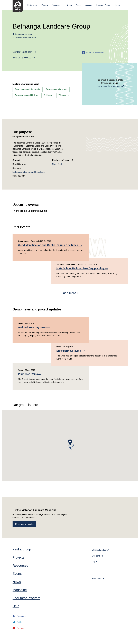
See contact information (26, 37)
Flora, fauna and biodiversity (28, 89)
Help (16, 606)
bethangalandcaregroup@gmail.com (29, 172)
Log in (118, 5)
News (78, 5)
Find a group (32, 5)
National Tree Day (34, 327)
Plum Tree (32, 374)
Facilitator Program (104, 5)
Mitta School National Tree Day (82, 268)
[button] (70, 443)
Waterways (64, 95)
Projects (45, 5)
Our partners (98, 556)
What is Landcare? (100, 550)
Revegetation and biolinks (26, 95)
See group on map (23, 34)
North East (57, 164)
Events (69, 5)
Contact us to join (24, 52)
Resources (56, 5)
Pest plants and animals (57, 89)
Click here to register (25, 524)
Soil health (48, 95)
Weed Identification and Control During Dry (50, 245)
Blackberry (71, 351)
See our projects (24, 58)
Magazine (88, 5)
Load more (70, 293)
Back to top (98, 579)
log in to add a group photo (110, 86)
